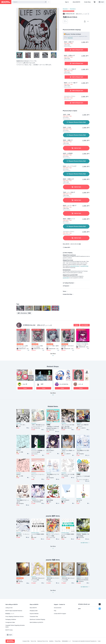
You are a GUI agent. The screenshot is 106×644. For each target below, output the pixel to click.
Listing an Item (9, 608)
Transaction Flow (34, 617)
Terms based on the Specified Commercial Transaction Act (84, 641)
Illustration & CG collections (82, 343)
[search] (46, 2)
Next (58, 29)
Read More (70, 38)
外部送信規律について (66, 641)
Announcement (58, 608)
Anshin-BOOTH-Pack (74, 266)
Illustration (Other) (65, 343)
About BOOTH (76, 2)
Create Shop (87, 2)
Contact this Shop (67, 294)
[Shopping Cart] (95, 2)
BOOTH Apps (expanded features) (14, 611)
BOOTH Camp (9, 630)
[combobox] (30, 2)
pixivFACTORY (66, 278)
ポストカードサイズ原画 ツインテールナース (23, 346)
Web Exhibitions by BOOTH (36, 622)
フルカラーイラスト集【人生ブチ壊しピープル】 (82, 345)
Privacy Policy (58, 641)
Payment (67, 286)
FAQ (55, 611)
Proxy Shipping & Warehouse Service (15, 617)
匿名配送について (10, 614)
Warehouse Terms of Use (43, 641)
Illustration (65, 9)
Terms (64, 291)
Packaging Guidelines (11, 619)
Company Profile (26, 641)
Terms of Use (33, 641)
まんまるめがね (64, 384)
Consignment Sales (10, 622)
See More (53, 394)
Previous (18, 29)
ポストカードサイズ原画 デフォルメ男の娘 (38, 346)
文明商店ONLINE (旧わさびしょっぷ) (37, 325)
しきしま (81, 384)
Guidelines (51, 641)
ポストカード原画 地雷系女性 (53, 346)
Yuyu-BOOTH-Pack (84, 266)
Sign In (67, 2)
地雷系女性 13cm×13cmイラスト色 (68, 346)
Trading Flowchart (69, 283)
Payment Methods (34, 614)
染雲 (42, 384)
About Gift (67, 247)
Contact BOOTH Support (60, 614)
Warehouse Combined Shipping (37, 619)
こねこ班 (25, 384)
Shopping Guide (34, 611)
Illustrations (73, 9)
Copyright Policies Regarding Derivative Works (15, 626)
